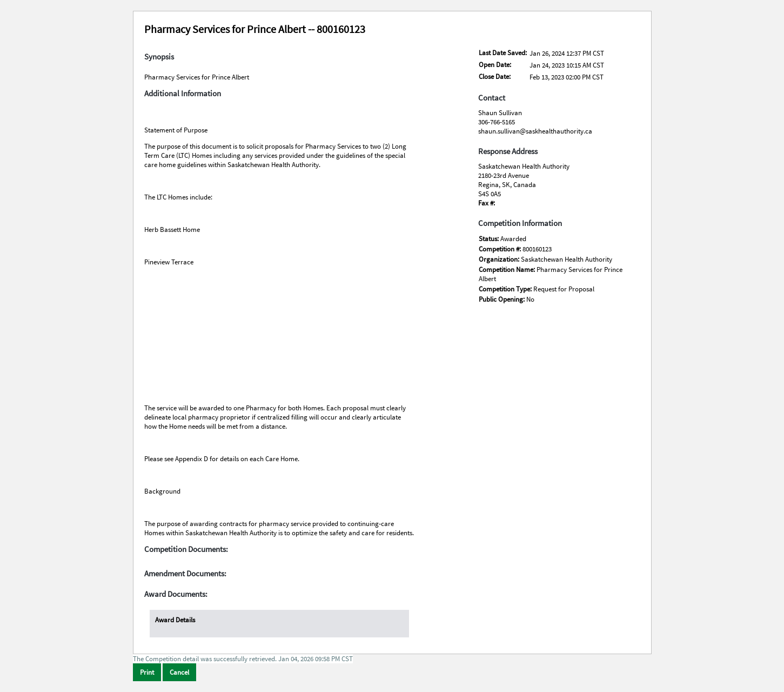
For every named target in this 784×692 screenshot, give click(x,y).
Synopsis (159, 57)
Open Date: (495, 65)
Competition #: (501, 249)
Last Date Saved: (503, 53)
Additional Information (183, 94)
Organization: (500, 259)
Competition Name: (508, 270)
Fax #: (487, 203)
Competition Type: (506, 289)
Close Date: (495, 76)
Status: (490, 239)
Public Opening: (502, 299)
